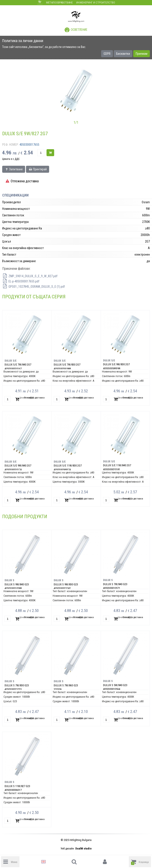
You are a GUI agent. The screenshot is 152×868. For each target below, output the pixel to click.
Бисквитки (123, 54)
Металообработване (59, 3)
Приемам (142, 54)
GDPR (107, 54)
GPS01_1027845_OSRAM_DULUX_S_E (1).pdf (34, 287)
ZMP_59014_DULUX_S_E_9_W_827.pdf (30, 276)
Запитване (14, 169)
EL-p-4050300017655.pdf (21, 281)
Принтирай (38, 169)
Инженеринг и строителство (96, 3)
